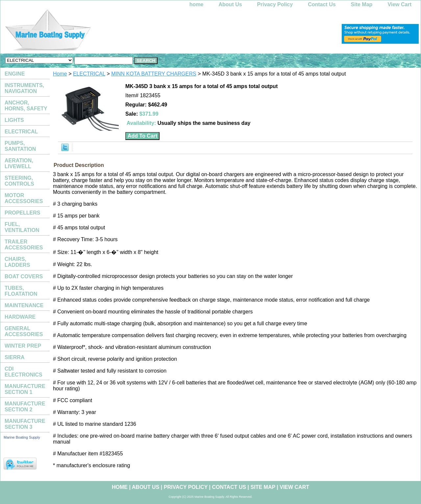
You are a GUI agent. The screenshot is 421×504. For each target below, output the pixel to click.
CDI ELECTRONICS (24, 372)
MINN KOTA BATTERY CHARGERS (154, 74)
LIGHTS (14, 120)
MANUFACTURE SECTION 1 (25, 389)
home (197, 4)
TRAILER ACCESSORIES (24, 245)
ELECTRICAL (89, 74)
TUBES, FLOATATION (21, 291)
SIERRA (14, 357)
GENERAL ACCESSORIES (24, 331)
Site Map (362, 4)
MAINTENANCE (24, 305)
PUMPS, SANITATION (20, 146)
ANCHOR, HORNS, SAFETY (26, 106)
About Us (230, 4)
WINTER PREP (23, 346)
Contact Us (322, 4)
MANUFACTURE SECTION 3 (25, 424)
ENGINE (15, 74)
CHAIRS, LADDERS (17, 262)
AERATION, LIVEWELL (19, 163)
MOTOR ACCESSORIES (24, 198)
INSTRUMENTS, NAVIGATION (24, 88)
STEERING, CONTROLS (19, 181)
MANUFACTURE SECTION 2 (25, 407)
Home (60, 74)
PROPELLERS (22, 213)
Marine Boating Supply (22, 437)
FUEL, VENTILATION (22, 227)
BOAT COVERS (24, 276)
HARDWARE (20, 317)
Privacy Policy (275, 4)
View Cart (399, 4)
